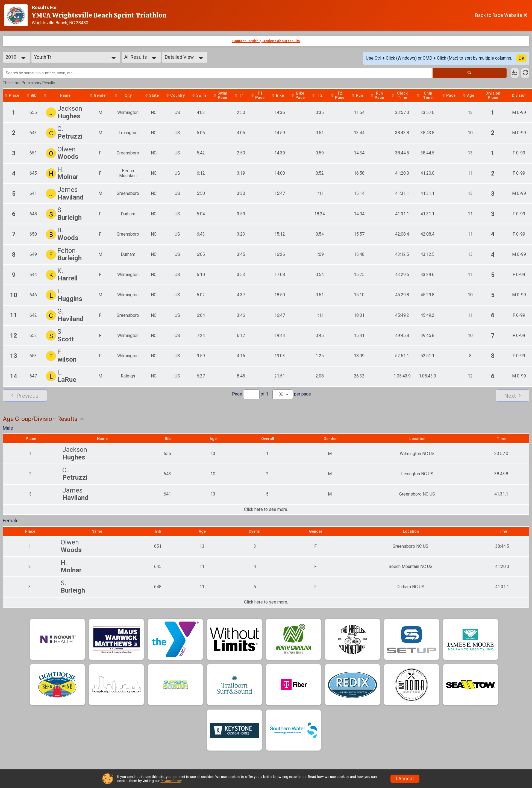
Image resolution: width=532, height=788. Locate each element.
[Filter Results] (515, 73)
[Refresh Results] (525, 73)
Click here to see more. (266, 509)
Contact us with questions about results (266, 41)
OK (521, 58)
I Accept (405, 779)
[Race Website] (18, 15)
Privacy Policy (171, 781)
